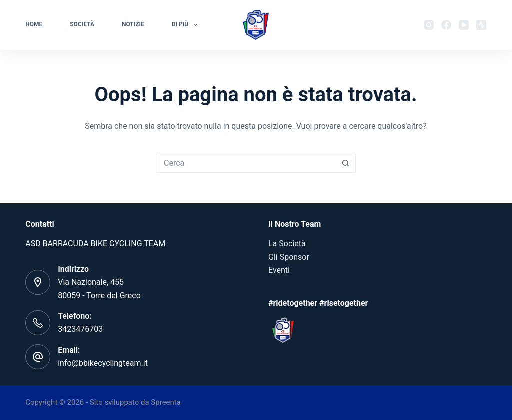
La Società (287, 244)
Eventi (279, 270)
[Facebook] (446, 25)
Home (34, 24)
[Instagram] (429, 25)
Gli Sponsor (289, 257)
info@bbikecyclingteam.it (103, 363)
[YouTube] (464, 25)
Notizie (133, 24)
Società (82, 24)
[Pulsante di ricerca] (345, 163)
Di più (187, 25)
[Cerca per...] (246, 163)
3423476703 (80, 329)
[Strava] (481, 25)
